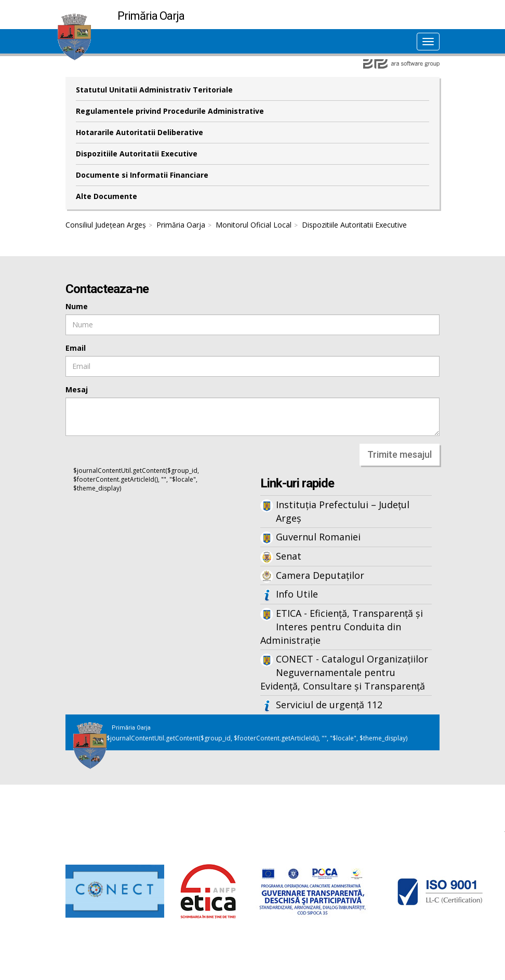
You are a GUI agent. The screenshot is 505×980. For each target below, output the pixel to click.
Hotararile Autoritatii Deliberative (139, 132)
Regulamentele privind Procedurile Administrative (170, 111)
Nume (77, 306)
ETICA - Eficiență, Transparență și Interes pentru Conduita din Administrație (342, 626)
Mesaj (77, 389)
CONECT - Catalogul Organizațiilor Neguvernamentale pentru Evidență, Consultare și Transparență (344, 672)
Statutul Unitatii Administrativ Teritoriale (154, 90)
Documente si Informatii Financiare (142, 175)
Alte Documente (107, 196)
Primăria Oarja (181, 225)
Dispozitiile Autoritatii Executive (137, 154)
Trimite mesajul (400, 454)
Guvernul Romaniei (318, 537)
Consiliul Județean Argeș (106, 225)
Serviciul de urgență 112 (329, 705)
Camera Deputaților (320, 575)
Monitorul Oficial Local (254, 225)
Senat (289, 556)
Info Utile (297, 594)
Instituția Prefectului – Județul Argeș (343, 511)
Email (76, 348)
